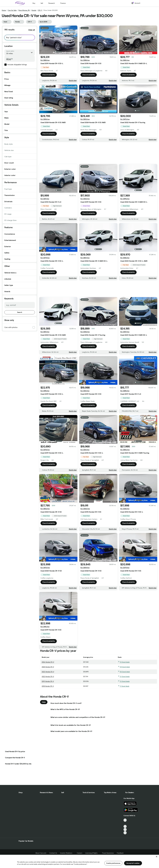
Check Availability (49, 75)
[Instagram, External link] (125, 830)
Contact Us (53, 853)
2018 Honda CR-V (48, 686)
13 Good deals (124, 681)
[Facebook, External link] (125, 823)
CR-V (40, 10)
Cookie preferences (113, 863)
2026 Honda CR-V (48, 662)
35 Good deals (124, 667)
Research (52, 3)
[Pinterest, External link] (125, 833)
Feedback (120, 853)
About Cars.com (41, 853)
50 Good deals (124, 672)
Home (4, 10)
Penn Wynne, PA (24, 10)
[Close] (157, 857)
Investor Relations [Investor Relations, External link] (67, 853)
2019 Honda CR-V (48, 681)
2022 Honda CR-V (48, 677)
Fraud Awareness (108, 853)
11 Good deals (124, 686)
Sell (42, 3)
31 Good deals (124, 677)
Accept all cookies (133, 863)
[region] (79, 861)
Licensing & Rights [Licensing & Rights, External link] (92, 853)
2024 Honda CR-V (48, 667)
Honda (34, 10)
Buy (34, 3)
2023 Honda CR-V (48, 672)
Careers (80, 853)
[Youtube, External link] (125, 826)
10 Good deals (124, 662)
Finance (63, 3)
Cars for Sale (12, 10)
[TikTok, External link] (125, 820)
